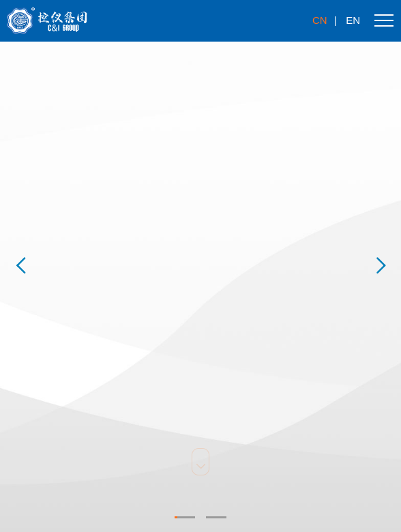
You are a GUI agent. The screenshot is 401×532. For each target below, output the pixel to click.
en (353, 20)
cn (320, 20)
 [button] (381, 266)
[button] (185, 517)
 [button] (20, 266)
